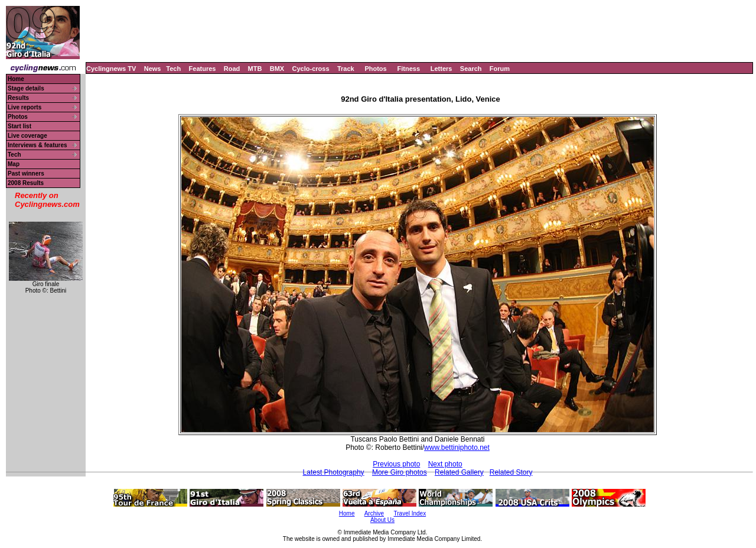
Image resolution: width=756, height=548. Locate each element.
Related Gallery (459, 472)
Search (471, 69)
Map (14, 164)
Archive (374, 513)
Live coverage (27, 136)
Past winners (26, 174)
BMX (277, 69)
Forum (500, 69)
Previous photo (396, 464)
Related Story (511, 472)
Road (232, 69)
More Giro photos (400, 472)
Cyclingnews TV (111, 69)
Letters (441, 69)
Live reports (25, 107)
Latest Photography (334, 472)
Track (346, 69)
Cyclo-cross (311, 69)
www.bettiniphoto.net (457, 448)
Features (203, 69)
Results (18, 98)
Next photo (445, 464)
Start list (19, 126)
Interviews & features (38, 145)
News (153, 69)
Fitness (408, 69)
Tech (173, 69)
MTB (255, 69)
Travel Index (410, 513)
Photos (375, 69)
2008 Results (26, 183)
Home (16, 79)
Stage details (26, 88)
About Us (382, 520)
